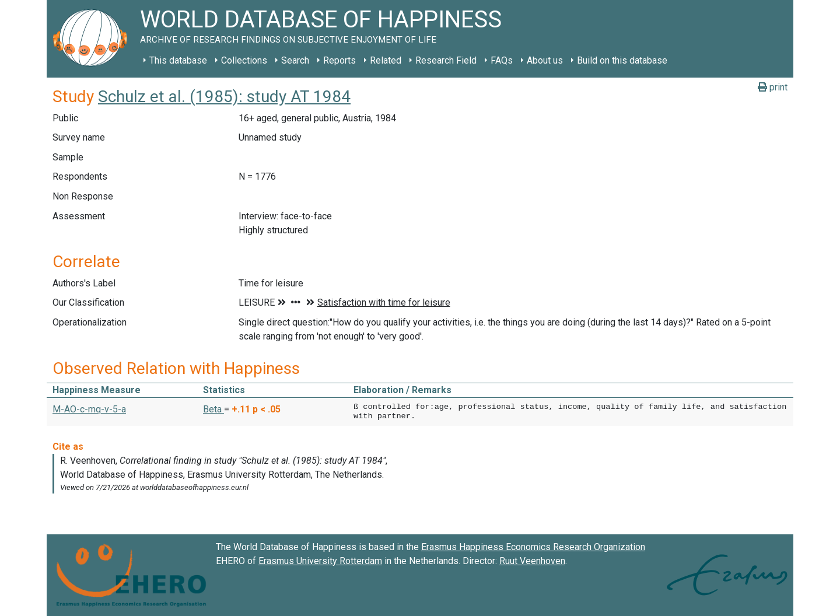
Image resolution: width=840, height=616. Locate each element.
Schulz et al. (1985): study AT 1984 (224, 97)
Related (386, 60)
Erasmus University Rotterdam (320, 561)
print (773, 87)
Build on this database (622, 60)
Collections (244, 60)
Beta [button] (213, 409)
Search (295, 60)
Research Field (446, 60)
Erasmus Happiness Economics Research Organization (533, 547)
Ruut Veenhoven (532, 561)
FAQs (502, 60)
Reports (339, 60)
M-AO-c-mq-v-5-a (89, 409)
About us (545, 60)
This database (178, 60)
